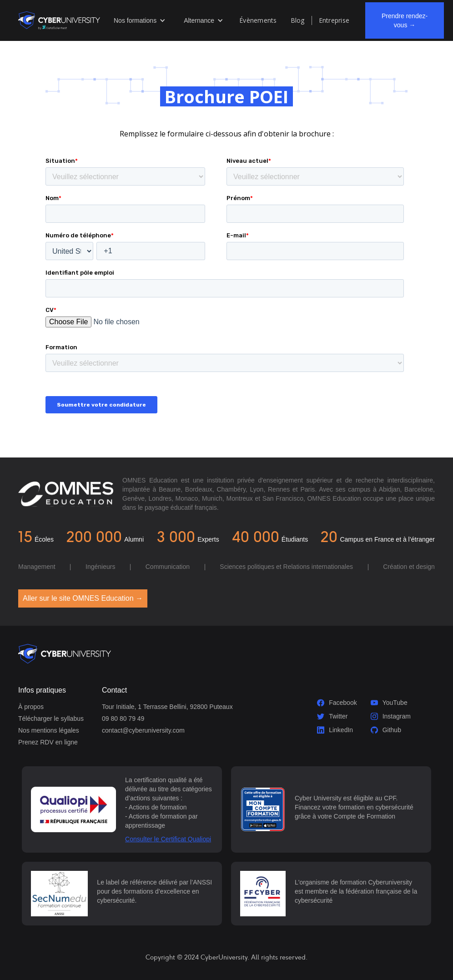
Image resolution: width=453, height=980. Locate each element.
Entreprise (334, 20)
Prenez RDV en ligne (48, 742)
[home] (59, 20)
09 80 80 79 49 (123, 719)
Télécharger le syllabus (51, 719)
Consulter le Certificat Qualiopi (168, 839)
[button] (140, 20)
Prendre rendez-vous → (405, 20)
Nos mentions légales (49, 730)
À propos (31, 707)
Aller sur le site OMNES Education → (83, 598)
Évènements (258, 20)
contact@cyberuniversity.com (143, 730)
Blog (298, 20)
